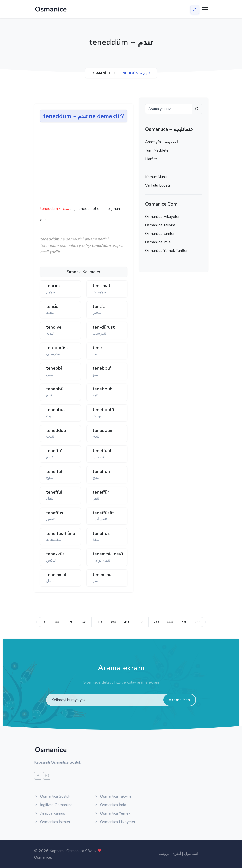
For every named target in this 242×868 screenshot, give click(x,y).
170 (70, 622)
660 (170, 622)
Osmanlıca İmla (158, 242)
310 (99, 622)
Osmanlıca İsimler (160, 234)
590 (156, 622)
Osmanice (101, 73)
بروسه (164, 854)
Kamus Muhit (156, 177)
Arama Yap (179, 700)
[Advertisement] (118, 166)
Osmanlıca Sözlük (52, 796)
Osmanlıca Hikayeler (162, 217)
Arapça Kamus (50, 813)
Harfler (151, 159)
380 (113, 622)
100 (56, 622)
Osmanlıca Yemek (112, 813)
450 (127, 622)
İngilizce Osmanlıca (53, 805)
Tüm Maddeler (157, 150)
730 (184, 622)
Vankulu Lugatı (157, 185)
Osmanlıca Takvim (160, 225)
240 (84, 622)
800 (198, 622)
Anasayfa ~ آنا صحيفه (163, 142)
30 (43, 622)
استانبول (191, 854)
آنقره (177, 854)
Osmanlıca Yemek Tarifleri (167, 251)
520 (141, 622)
